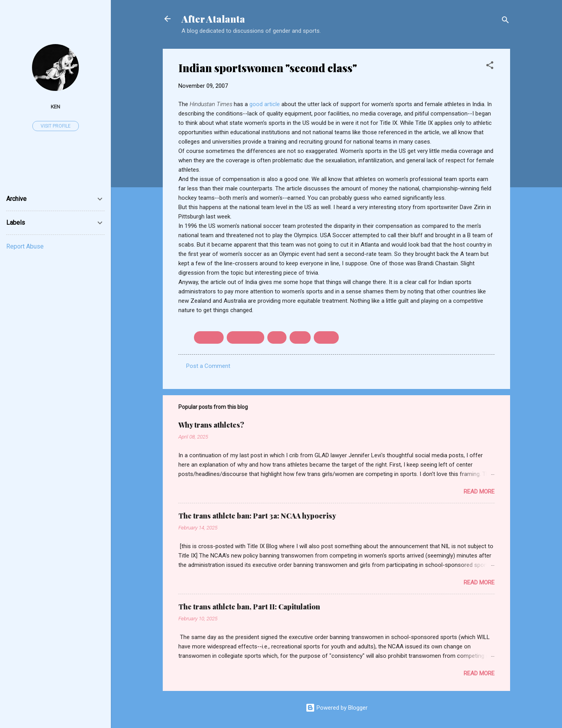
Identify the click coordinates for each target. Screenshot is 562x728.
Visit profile (56, 126)
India (277, 337)
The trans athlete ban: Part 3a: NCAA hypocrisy (257, 516)
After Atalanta (213, 19)
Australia (209, 337)
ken (55, 107)
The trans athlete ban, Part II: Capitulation (249, 607)
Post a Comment (208, 366)
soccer (326, 337)
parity (300, 337)
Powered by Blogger (337, 708)
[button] (490, 67)
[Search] (505, 21)
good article (265, 104)
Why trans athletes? (211, 425)
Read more (479, 492)
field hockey (245, 337)
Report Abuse (25, 246)
